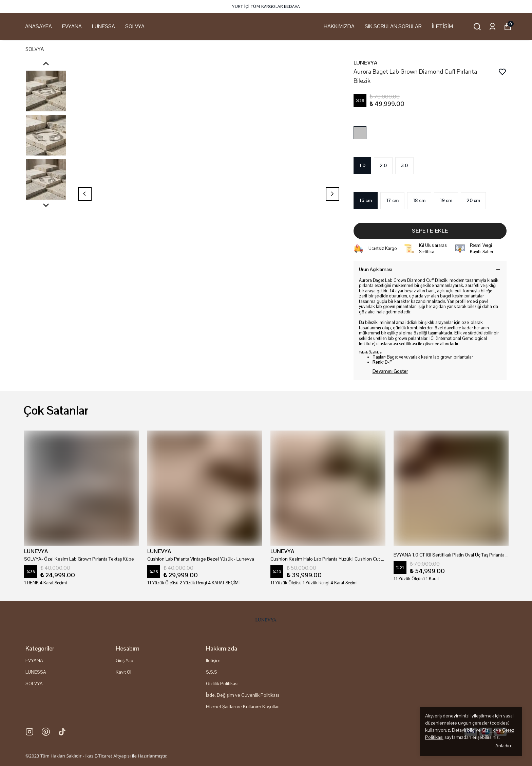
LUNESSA (103, 26)
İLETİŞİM (442, 26)
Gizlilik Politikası (222, 683)
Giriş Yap (125, 660)
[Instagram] (30, 732)
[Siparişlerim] (492, 27)
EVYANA (72, 26)
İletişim (213, 660)
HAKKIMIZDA (339, 26)
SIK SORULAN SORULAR (393, 26)
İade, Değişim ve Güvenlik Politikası (242, 695)
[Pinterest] (46, 732)
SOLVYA (135, 26)
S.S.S (212, 672)
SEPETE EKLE (430, 231)
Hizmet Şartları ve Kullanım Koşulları (243, 707)
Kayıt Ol (123, 672)
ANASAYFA (39, 26)
